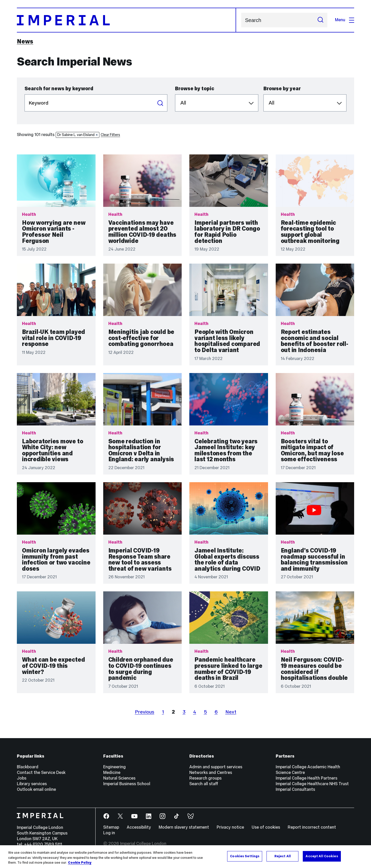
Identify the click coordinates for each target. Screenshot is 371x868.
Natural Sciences (119, 778)
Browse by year (282, 88)
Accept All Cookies (322, 856)
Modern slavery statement (184, 827)
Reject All (283, 856)
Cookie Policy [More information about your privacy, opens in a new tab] (80, 863)
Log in (109, 833)
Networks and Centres (211, 773)
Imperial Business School (127, 784)
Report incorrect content (312, 827)
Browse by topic (195, 88)
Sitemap (111, 827)
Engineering (114, 767)
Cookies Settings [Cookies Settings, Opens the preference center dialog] (245, 856)
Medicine (112, 773)
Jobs (22, 778)
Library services (32, 784)
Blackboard (28, 767)
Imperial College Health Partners (306, 778)
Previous (145, 712)
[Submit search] (320, 20)
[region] (185, 857)
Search (241, 20)
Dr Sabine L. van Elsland (78, 135)
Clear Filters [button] (110, 135)
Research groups (205, 778)
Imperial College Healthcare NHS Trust (312, 784)
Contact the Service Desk (41, 773)
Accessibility (139, 827)
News (25, 41)
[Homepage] (126, 20)
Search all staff (204, 784)
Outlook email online (36, 789)
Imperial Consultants (295, 789)
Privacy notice (230, 827)
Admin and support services (216, 767)
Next (231, 712)
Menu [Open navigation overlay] (345, 20)
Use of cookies (266, 827)
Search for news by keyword (59, 88)
